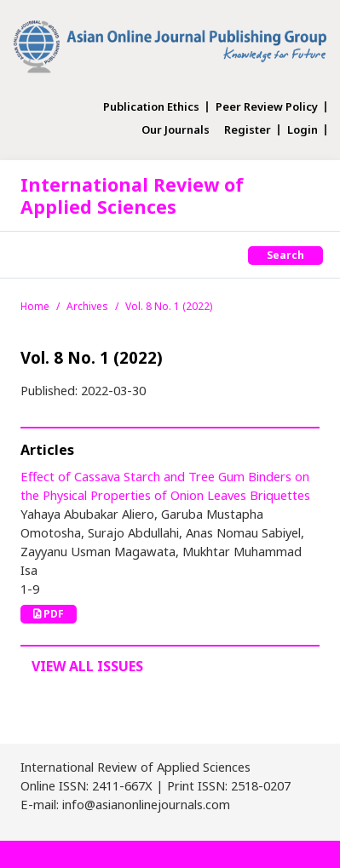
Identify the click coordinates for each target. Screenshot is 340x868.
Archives (87, 306)
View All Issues (87, 666)
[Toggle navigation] (30, 255)
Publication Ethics (151, 107)
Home (35, 306)
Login (303, 130)
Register (248, 130)
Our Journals (176, 130)
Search (285, 255)
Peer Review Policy (267, 107)
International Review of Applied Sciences (132, 195)
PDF (49, 614)
